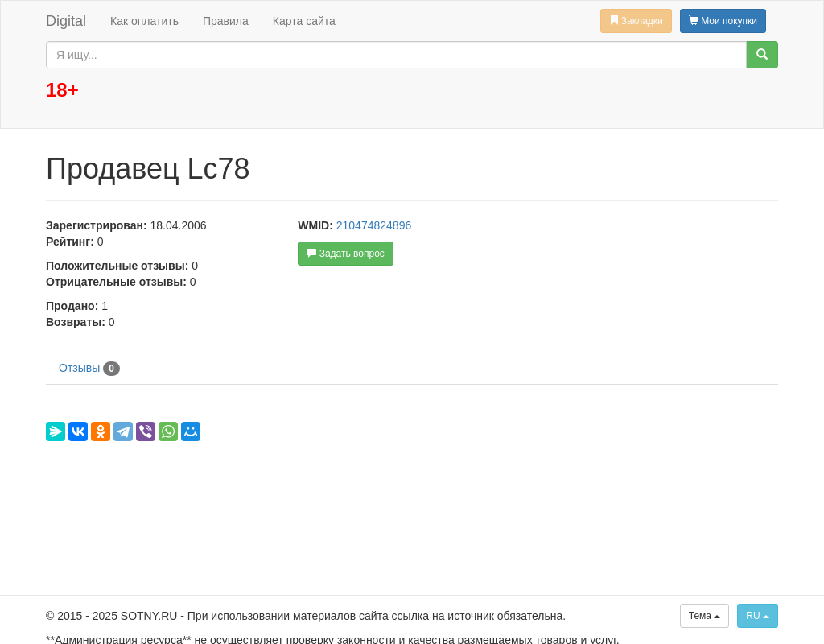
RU (758, 616)
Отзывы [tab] (89, 369)
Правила (226, 21)
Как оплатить (144, 21)
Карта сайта (304, 21)
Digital (66, 21)
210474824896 (374, 225)
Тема (705, 616)
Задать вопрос (346, 254)
